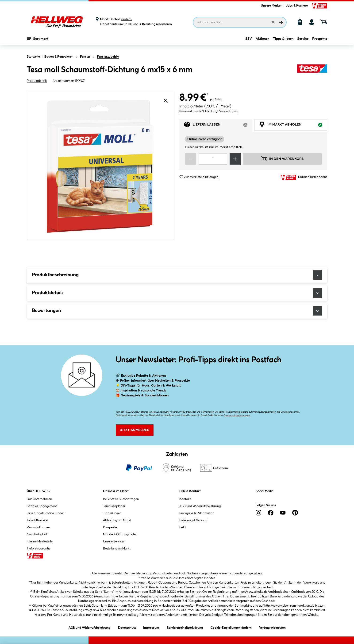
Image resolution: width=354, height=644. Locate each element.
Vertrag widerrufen (272, 628)
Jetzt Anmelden (135, 430)
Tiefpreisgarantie (39, 549)
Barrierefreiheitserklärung (185, 627)
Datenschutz (127, 627)
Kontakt (185, 499)
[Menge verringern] (191, 159)
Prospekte (320, 42)
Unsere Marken (272, 6)
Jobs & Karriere (297, 6)
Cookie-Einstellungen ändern (231, 627)
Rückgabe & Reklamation (197, 513)
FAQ (183, 527)
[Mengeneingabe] (213, 159)
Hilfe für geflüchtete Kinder (45, 513)
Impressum (151, 627)
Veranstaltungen (38, 527)
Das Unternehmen (39, 499)
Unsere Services (114, 541)
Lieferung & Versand (193, 520)
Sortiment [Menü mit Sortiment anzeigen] (38, 41)
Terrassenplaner (114, 506)
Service (303, 42)
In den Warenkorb (282, 158)
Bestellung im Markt (117, 549)
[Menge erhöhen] (235, 159)
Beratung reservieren (155, 24)
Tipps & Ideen (283, 42)
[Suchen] (281, 22)
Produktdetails (37, 81)
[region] (101, 166)
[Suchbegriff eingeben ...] (240, 22)
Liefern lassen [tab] (218, 126)
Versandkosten (163, 573)
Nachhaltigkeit (37, 534)
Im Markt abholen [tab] (293, 126)
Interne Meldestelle (40, 541)
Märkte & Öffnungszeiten (120, 534)
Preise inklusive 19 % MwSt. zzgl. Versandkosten (208, 111)
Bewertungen (177, 311)
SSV (249, 42)
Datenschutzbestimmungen (237, 415)
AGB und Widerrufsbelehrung (200, 506)
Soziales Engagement (42, 506)
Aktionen (262, 42)
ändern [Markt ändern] (127, 19)
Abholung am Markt (117, 520)
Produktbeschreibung (177, 275)
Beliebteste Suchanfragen (121, 499)
